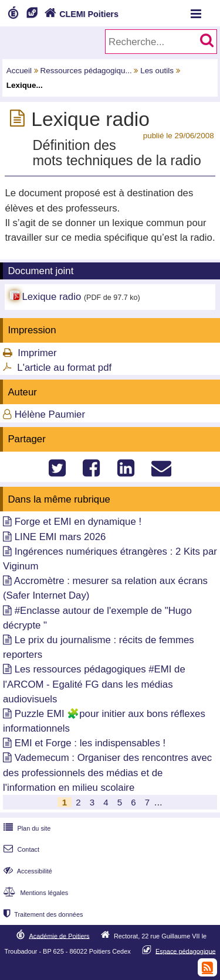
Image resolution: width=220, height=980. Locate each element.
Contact (20, 849)
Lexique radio (51, 297)
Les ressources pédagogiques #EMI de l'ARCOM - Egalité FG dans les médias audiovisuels (94, 684)
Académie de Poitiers (59, 935)
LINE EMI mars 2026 (60, 537)
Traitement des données (42, 914)
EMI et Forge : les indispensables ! (90, 743)
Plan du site (26, 828)
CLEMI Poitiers (80, 14)
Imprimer (37, 353)
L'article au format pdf (64, 368)
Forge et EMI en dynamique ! (78, 522)
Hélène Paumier (50, 414)
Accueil (19, 71)
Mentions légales (35, 893)
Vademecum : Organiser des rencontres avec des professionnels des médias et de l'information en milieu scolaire (107, 772)
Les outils (157, 71)
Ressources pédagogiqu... (86, 71)
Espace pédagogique (186, 951)
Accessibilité (27, 871)
